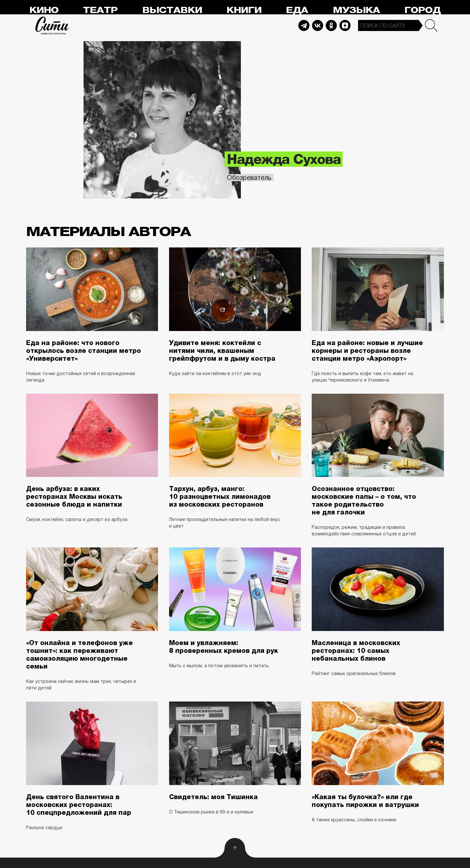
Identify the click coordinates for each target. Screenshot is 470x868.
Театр (100, 10)
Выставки (172, 10)
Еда (297, 10)
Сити (52, 25)
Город (423, 10)
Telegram (304, 25)
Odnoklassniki (331, 25)
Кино (44, 10)
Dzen (345, 25)
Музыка (356, 10)
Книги (244, 10)
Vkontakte (318, 25)
